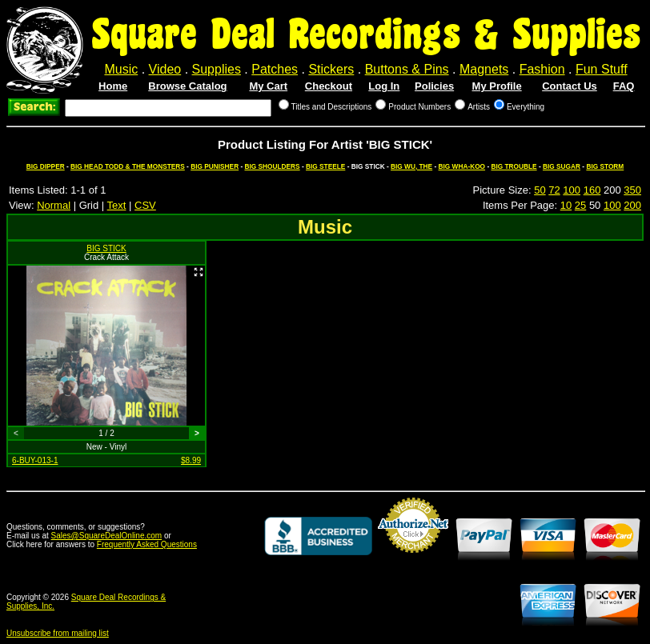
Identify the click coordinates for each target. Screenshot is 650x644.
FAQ (624, 86)
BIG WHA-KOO (462, 166)
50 (540, 190)
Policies (434, 86)
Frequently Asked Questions (147, 544)
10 (566, 205)
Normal (54, 205)
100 (572, 190)
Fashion (542, 69)
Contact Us (570, 86)
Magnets (484, 69)
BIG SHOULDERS (273, 166)
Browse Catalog (187, 86)
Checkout (329, 86)
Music (121, 69)
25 (580, 205)
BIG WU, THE (411, 166)
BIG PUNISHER (215, 166)
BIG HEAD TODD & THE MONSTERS (128, 166)
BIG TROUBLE (514, 166)
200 (632, 205)
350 (632, 190)
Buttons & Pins (407, 69)
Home (113, 86)
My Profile (497, 86)
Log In (384, 86)
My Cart (268, 86)
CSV (145, 205)
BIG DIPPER (46, 166)
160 (592, 190)
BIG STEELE (325, 166)
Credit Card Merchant (413, 559)
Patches (275, 69)
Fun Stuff (602, 69)
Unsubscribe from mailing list (58, 633)
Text (117, 205)
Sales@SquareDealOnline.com (107, 536)
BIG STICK (106, 248)
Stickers (331, 69)
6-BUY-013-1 (35, 460)
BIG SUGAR (562, 166)
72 (554, 190)
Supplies (217, 69)
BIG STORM (605, 166)
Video (165, 69)
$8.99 (191, 460)
